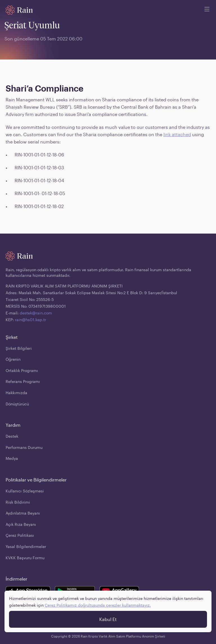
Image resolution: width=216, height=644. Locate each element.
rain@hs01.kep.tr (31, 320)
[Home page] (19, 10)
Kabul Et (108, 619)
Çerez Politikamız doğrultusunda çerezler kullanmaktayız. (98, 605)
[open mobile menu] (207, 10)
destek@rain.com (36, 313)
